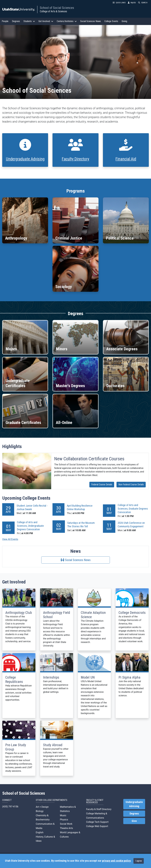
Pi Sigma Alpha (129, 677)
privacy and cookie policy (116, 861)
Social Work (66, 824)
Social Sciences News (91, 21)
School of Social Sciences (57, 8)
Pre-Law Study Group (16, 747)
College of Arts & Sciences (53, 11)
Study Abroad (53, 745)
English (40, 832)
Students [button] (29, 21)
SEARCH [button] (143, 3)
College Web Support (97, 826)
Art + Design (42, 807)
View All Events (10, 539)
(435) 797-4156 (10, 807)
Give (134, 821)
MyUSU (132, 3)
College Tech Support (97, 822)
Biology (40, 811)
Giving (124, 21)
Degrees (16, 21)
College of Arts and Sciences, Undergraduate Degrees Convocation (30, 526)
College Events (111, 21)
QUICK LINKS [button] (119, 3)
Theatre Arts (66, 828)
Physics (64, 820)
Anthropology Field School (57, 615)
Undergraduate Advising (25, 159)
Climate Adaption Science (93, 615)
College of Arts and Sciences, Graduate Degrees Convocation (133, 509)
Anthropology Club (19, 613)
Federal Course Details (102, 484)
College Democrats (132, 613)
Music (63, 815)
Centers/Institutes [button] (67, 21)
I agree (139, 861)
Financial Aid (126, 159)
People (5, 21)
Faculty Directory (75, 159)
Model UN (88, 677)
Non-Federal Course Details (131, 484)
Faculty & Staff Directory (99, 809)
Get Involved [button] (46, 21)
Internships (51, 677)
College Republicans (14, 680)
